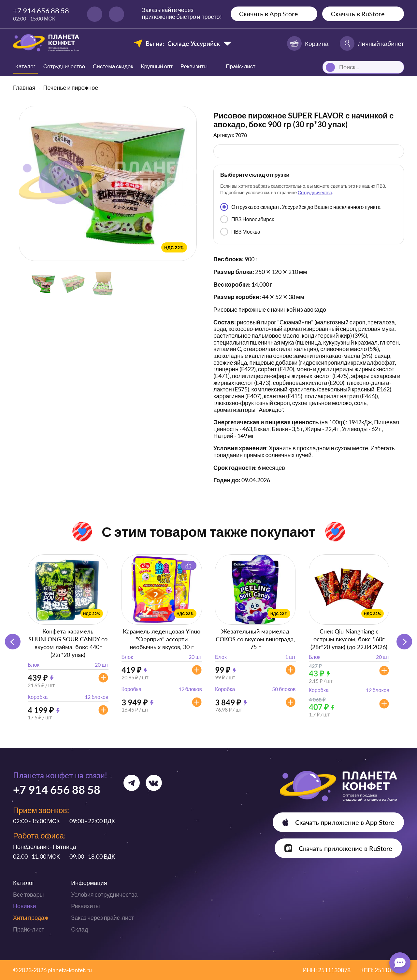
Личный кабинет (372, 43)
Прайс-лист (29, 929)
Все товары (28, 894)
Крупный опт (157, 66)
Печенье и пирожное (71, 88)
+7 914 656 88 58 (41, 11)
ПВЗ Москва (240, 232)
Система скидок (113, 66)
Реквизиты (194, 66)
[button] (404, 642)
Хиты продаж (31, 918)
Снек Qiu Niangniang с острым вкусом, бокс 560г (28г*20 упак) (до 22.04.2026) (349, 639)
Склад (79, 929)
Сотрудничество (64, 66)
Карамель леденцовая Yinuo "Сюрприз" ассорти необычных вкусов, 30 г (162, 639)
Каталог (25, 66)
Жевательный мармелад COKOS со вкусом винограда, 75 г (255, 639)
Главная (24, 88)
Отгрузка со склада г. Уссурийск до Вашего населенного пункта (300, 207)
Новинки (25, 906)
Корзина (308, 43)
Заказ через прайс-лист (102, 918)
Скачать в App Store (269, 14)
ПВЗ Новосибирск (247, 219)
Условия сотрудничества (104, 894)
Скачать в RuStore (358, 14)
